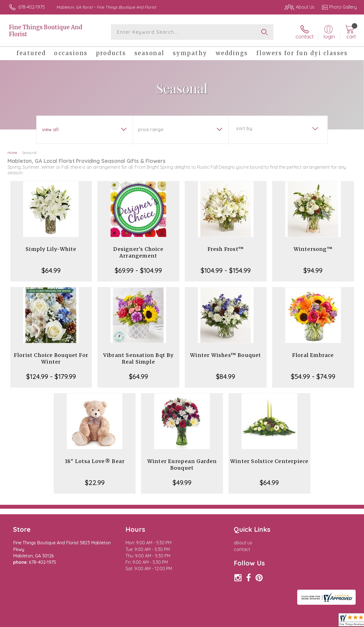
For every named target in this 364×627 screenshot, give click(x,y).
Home (12, 153)
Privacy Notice (267, 621)
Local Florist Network (306, 621)
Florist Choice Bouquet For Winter (51, 358)
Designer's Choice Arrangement (138, 252)
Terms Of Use (234, 621)
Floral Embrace (313, 355)
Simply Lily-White (51, 249)
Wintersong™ (313, 249)
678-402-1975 (32, 7)
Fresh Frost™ (226, 249)
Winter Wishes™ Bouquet (226, 355)
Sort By (244, 128)
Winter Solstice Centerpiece (269, 461)
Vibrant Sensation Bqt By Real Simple (138, 358)
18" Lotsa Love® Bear (95, 461)
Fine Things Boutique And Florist (45, 31)
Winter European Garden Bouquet (182, 465)
